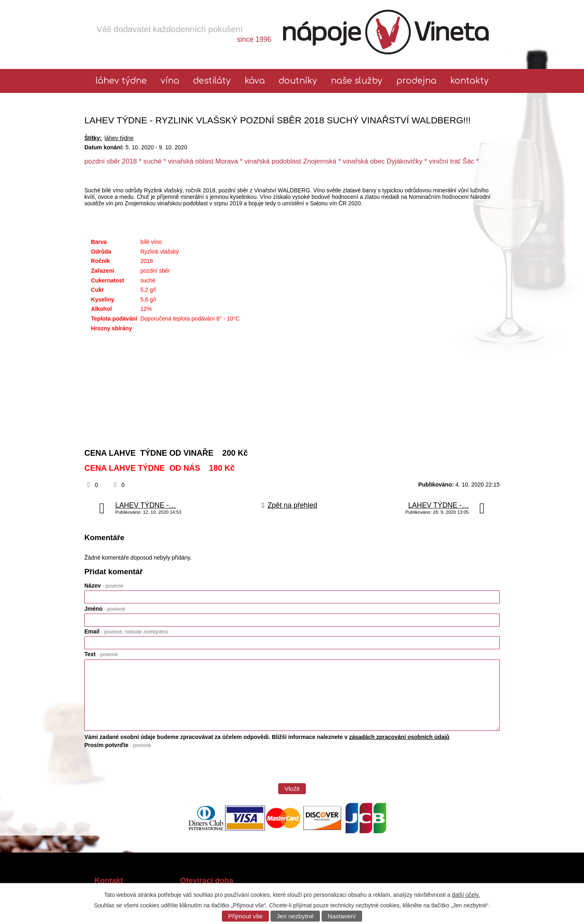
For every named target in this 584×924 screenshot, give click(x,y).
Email (126, 631)
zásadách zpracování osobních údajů (399, 737)
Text (101, 654)
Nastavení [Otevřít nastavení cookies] (342, 916)
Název (104, 586)
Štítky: (93, 138)
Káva (255, 81)
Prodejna (416, 81)
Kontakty (469, 81)
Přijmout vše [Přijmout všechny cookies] (246, 916)
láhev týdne (121, 81)
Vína (170, 81)
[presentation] (146, 769)
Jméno (105, 609)
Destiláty (212, 81)
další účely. (466, 895)
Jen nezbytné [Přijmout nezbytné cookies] (295, 916)
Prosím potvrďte (118, 745)
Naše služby (357, 81)
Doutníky (298, 81)
